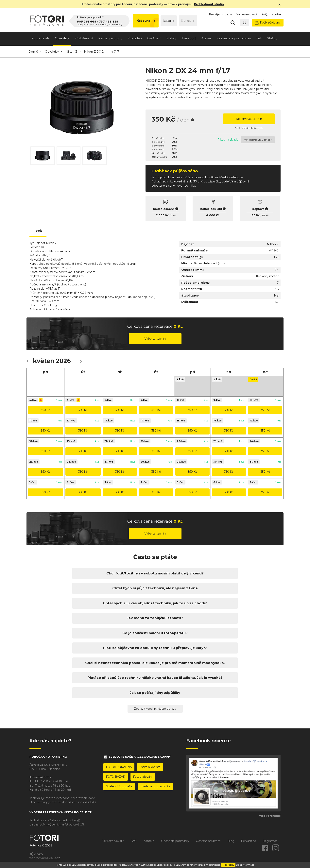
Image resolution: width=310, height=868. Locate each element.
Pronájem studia (220, 14)
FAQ (264, 14)
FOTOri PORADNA (119, 767)
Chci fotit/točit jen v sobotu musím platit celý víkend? (155, 573)
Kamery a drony (110, 38)
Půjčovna (145, 21)
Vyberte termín (155, 339)
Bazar (168, 21)
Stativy (171, 38)
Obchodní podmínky (175, 841)
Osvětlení (154, 38)
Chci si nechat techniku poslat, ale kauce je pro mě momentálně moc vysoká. (155, 663)
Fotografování (143, 777)
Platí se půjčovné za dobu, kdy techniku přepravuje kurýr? (155, 648)
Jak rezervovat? (247, 14)
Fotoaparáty (41, 38)
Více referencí (270, 816)
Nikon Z (71, 51)
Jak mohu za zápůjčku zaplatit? (155, 618)
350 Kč (46, 410)
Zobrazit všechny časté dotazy (155, 709)
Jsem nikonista (150, 767)
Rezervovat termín (249, 119)
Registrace (270, 841)
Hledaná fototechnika (155, 786)
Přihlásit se (249, 841)
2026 (63, 361)
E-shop (188, 21)
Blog (231, 841)
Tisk (259, 38)
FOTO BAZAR (116, 777)
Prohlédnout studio (209, 4)
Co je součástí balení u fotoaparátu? (155, 633)
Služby (272, 38)
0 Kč (173, 215)
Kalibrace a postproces (234, 38)
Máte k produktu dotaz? (258, 140)
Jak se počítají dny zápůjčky (155, 693)
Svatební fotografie (119, 786)
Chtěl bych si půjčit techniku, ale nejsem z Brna (155, 588)
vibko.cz (54, 858)
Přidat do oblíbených (249, 128)
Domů (33, 51)
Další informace (245, 865)
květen (44, 361)
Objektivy (62, 38)
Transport (189, 38)
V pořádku (228, 865)
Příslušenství (84, 38)
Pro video (135, 38)
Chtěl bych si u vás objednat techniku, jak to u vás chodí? (155, 603)
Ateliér (206, 38)
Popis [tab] (38, 231)
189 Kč (265, 215)
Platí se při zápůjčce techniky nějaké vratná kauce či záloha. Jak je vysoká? (155, 678)
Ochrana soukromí (208, 841)
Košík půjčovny (268, 23)
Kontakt (277, 14)
